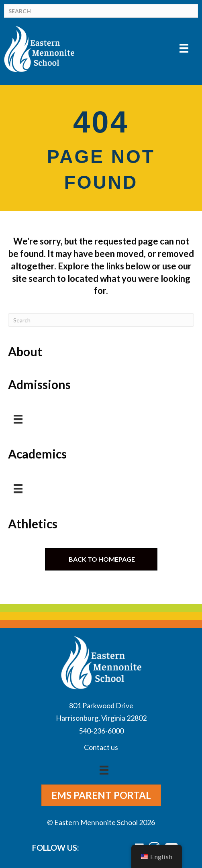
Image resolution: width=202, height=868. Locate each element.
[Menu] (184, 48)
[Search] (101, 11)
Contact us (101, 747)
